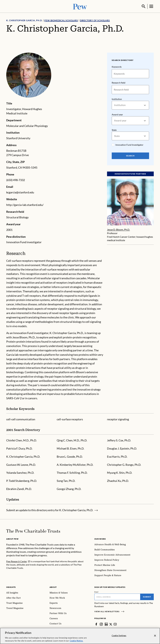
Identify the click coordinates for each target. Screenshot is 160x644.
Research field (119, 82)
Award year (117, 114)
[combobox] (114, 105)
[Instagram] (101, 624)
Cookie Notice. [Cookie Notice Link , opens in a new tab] (76, 641)
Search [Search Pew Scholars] (130, 155)
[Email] (117, 597)
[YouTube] (115, 624)
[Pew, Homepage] (80, 6)
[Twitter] (111, 624)
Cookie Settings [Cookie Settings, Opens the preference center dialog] (119, 636)
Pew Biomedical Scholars (61, 20)
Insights (11, 587)
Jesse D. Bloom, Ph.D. (118, 229)
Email (96, 592)
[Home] (33, 531)
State (114, 129)
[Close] (155, 636)
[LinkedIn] (106, 624)
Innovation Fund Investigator (129, 144)
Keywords (117, 66)
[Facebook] (96, 624)
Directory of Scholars (95, 20)
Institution (117, 99)
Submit (147, 596)
